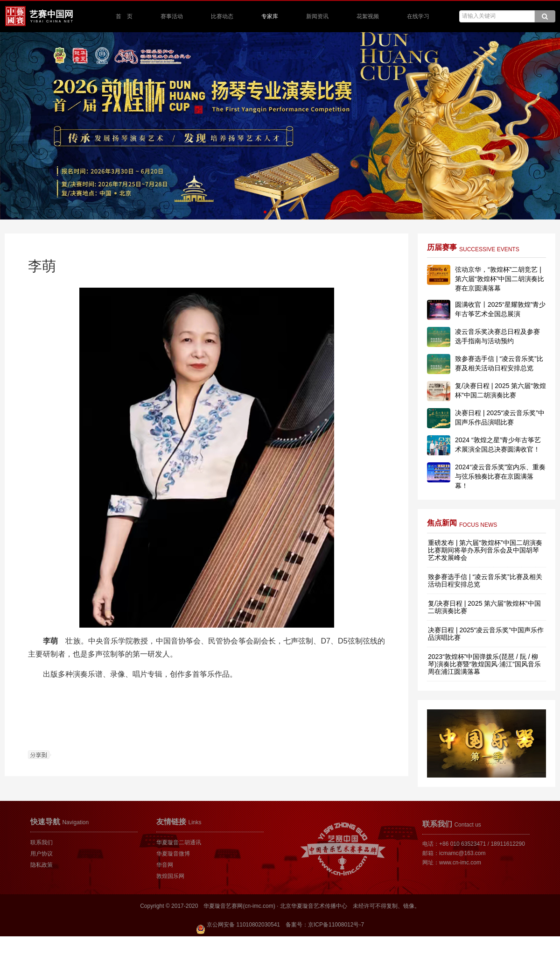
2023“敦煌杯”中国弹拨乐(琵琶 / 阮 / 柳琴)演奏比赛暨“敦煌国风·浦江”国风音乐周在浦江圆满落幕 (484, 664)
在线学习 (418, 16)
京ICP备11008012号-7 (336, 925)
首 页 (124, 16)
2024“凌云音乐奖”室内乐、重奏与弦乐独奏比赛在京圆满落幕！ (500, 476)
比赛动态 (222, 16)
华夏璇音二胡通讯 (179, 842)
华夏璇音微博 (173, 854)
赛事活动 (172, 16)
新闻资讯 (317, 16)
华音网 (165, 865)
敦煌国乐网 (170, 876)
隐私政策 (42, 865)
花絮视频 (368, 16)
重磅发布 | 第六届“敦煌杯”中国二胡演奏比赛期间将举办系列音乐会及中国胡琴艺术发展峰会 (485, 550)
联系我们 (42, 842)
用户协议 (42, 854)
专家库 (270, 16)
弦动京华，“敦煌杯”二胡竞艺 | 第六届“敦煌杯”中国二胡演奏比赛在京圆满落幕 (500, 279)
